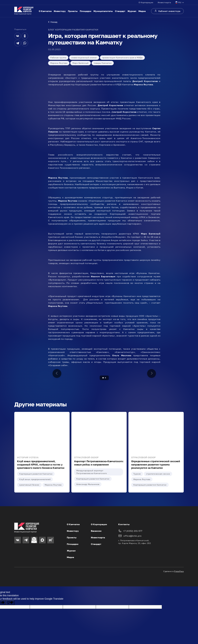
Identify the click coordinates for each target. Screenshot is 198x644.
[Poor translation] (10, 603)
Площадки (86, 11)
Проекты (73, 11)
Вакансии (96, 531)
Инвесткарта (164, 2)
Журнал (132, 11)
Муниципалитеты (103, 11)
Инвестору (60, 11)
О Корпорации (146, 2)
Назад (53, 22)
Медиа (142, 11)
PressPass (179, 571)
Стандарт (120, 11)
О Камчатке (45, 11)
